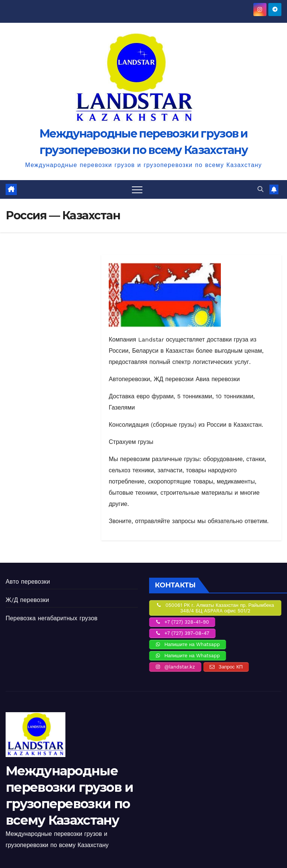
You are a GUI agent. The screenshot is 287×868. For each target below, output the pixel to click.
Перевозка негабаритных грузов (52, 618)
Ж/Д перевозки (27, 600)
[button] (260, 189)
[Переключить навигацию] (137, 189)
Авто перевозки (28, 582)
